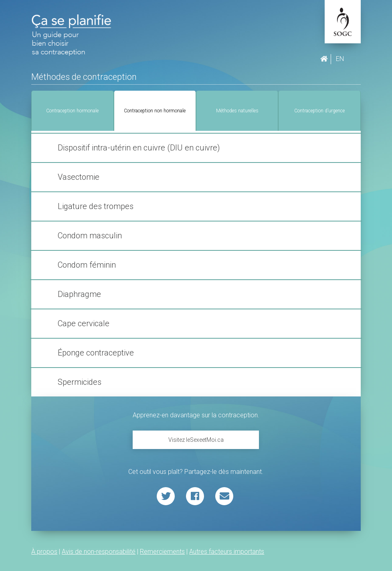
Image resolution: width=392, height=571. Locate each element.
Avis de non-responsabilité (99, 552)
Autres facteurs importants (227, 552)
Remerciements (162, 552)
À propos (44, 552)
